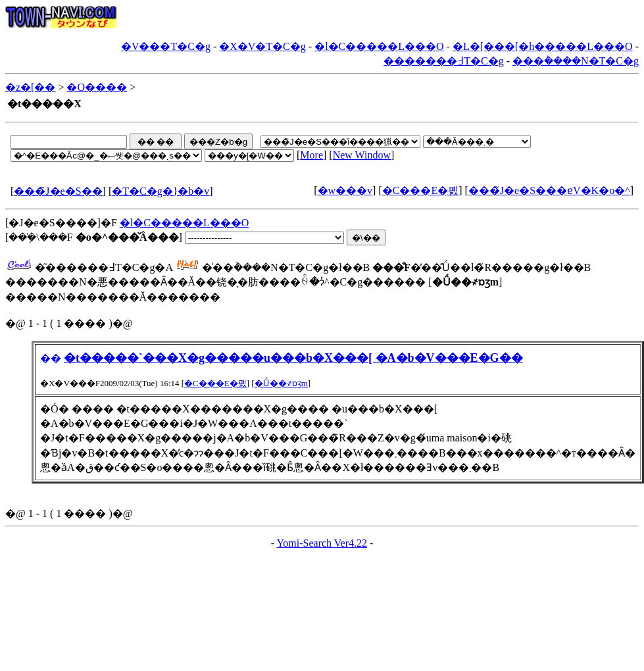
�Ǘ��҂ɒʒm (281, 383)
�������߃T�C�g (443, 61)
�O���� (97, 87)
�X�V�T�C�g (262, 46)
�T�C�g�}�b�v (161, 191)
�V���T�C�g (166, 46)
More (311, 155)
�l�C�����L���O (379, 46)
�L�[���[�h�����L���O (543, 46)
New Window (362, 155)
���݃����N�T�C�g (576, 61)
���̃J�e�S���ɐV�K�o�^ (549, 190)
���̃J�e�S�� (58, 191)
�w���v (345, 190)
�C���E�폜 (420, 190)
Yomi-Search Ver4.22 (322, 543)
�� (51, 358)
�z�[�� (30, 87)
